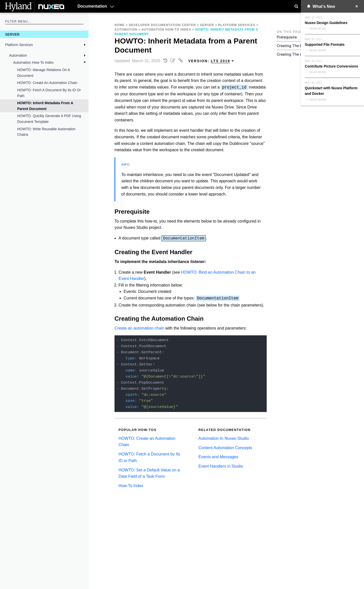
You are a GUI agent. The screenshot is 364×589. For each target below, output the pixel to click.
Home (120, 25)
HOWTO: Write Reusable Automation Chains (46, 132)
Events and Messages (218, 457)
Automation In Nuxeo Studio (224, 438)
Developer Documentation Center (162, 25)
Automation (18, 55)
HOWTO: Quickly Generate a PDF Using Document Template (49, 119)
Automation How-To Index (33, 62)
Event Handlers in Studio (221, 466)
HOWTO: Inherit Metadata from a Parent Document (45, 106)
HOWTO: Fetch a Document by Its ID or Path (49, 93)
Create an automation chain (139, 328)
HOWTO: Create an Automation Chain (47, 83)
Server (12, 34)
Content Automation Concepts (225, 448)
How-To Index (131, 486)
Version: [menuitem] (211, 61)
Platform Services (19, 45)
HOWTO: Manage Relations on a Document (43, 73)
